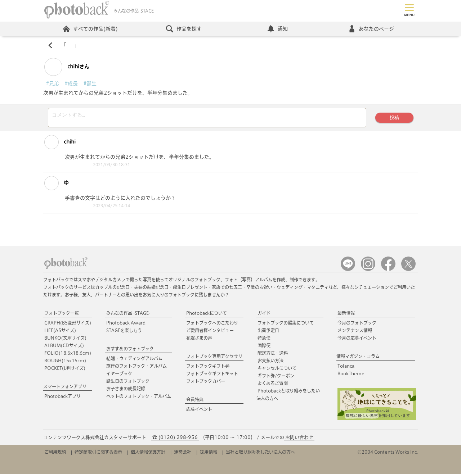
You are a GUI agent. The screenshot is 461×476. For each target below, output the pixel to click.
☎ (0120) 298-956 (175, 439)
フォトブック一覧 (62, 315)
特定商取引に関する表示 (98, 454)
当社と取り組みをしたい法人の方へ (260, 454)
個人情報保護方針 (148, 454)
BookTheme (351, 376)
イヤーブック (119, 376)
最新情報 (346, 315)
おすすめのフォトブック (130, 351)
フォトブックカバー (206, 383)
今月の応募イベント (357, 340)
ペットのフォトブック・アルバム (139, 398)
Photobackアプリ (62, 398)
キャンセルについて (277, 370)
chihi (60, 144)
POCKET (65, 370)
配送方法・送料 (273, 355)
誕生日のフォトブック (128, 383)
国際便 (264, 348)
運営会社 (183, 454)
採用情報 (209, 454)
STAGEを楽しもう (124, 332)
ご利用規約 (55, 454)
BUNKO (65, 340)
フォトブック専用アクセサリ (214, 358)
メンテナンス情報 (355, 332)
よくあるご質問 (273, 385)
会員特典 (195, 402)
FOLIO (68, 355)
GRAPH (68, 325)
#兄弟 (53, 83)
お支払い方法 (270, 363)
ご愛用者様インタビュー (210, 332)
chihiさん (67, 67)
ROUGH (65, 363)
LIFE (60, 332)
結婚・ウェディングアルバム (134, 361)
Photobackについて (207, 315)
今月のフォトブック (357, 325)
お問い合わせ (299, 439)
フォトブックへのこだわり (212, 325)
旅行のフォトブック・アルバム (136, 368)
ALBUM (64, 348)
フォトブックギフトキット (212, 376)
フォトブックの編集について (286, 325)
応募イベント (199, 411)
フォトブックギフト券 (208, 368)
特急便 (264, 340)
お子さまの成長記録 (126, 391)
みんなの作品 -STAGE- (128, 315)
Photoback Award (126, 325)
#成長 (71, 83)
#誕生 (90, 83)
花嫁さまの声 (199, 340)
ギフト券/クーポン (276, 378)
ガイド (264, 315)
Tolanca (346, 368)
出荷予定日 (268, 332)
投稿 (394, 119)
